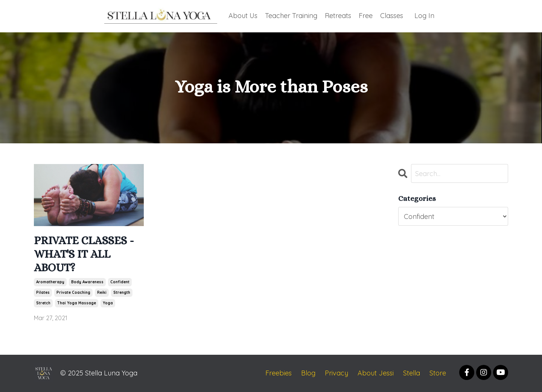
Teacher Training (291, 16)
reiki (102, 292)
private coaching (73, 292)
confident (120, 282)
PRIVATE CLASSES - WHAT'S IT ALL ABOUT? (84, 254)
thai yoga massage (77, 303)
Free (366, 16)
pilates (43, 292)
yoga (108, 303)
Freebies (279, 373)
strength (122, 292)
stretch (43, 303)
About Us (243, 16)
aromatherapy (50, 282)
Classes (392, 16)
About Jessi (376, 373)
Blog (308, 373)
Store (438, 373)
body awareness (87, 282)
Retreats (338, 16)
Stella (412, 373)
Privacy (336, 373)
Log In (424, 16)
